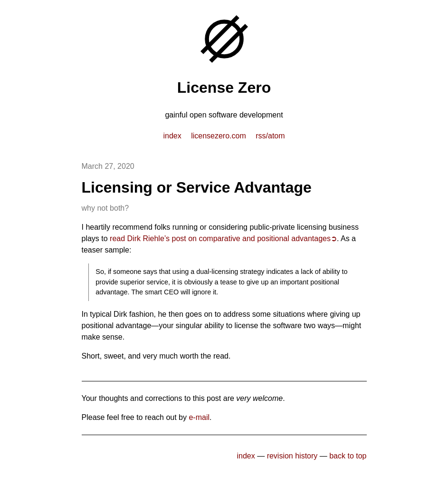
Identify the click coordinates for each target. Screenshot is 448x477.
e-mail (199, 417)
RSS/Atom (270, 136)
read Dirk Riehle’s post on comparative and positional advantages (220, 238)
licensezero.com (219, 136)
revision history (292, 456)
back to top (348, 456)
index (172, 136)
